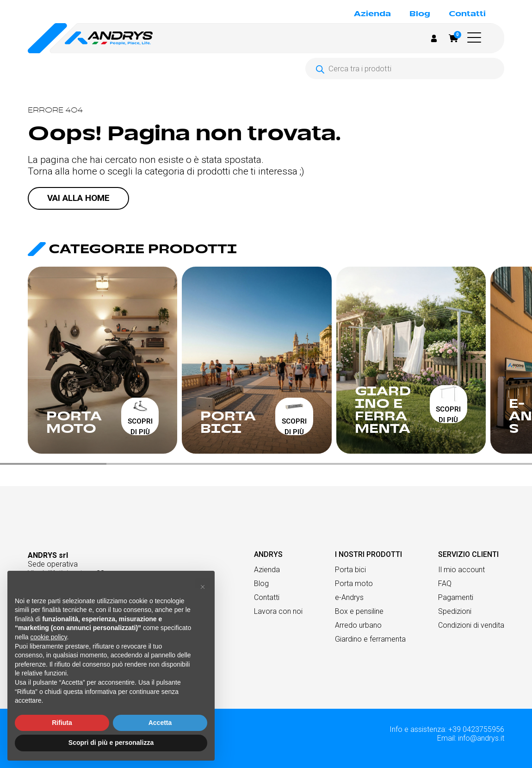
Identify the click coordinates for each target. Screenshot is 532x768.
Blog (420, 14)
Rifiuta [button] (62, 723)
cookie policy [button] (48, 637)
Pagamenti (456, 597)
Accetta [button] (160, 723)
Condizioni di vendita (471, 625)
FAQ (445, 584)
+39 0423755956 (476, 729)
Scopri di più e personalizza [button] (111, 743)
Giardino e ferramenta (370, 639)
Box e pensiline (359, 611)
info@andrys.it (481, 738)
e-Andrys (349, 597)
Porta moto (354, 584)
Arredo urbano (358, 625)
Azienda (372, 14)
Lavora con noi (278, 611)
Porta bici (350, 570)
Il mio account (461, 570)
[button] (476, 37)
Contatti (467, 14)
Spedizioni (455, 611)
